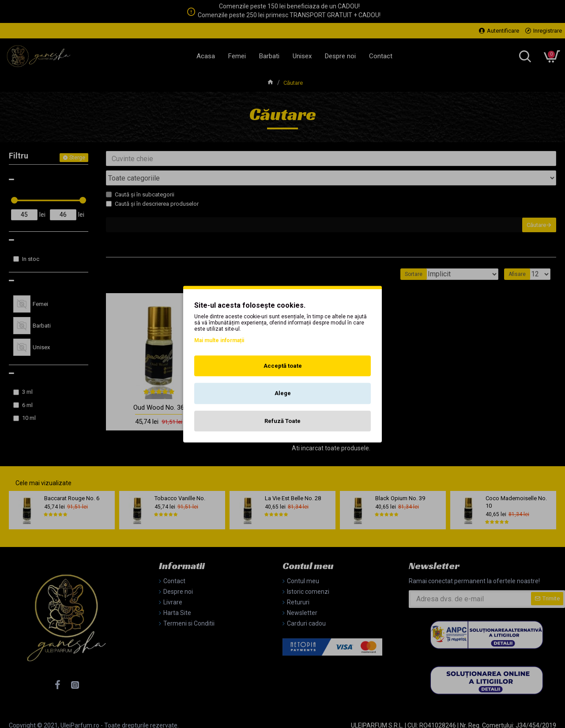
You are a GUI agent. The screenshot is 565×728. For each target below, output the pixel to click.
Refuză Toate (282, 421)
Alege (283, 393)
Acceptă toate (283, 366)
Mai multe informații (219, 340)
